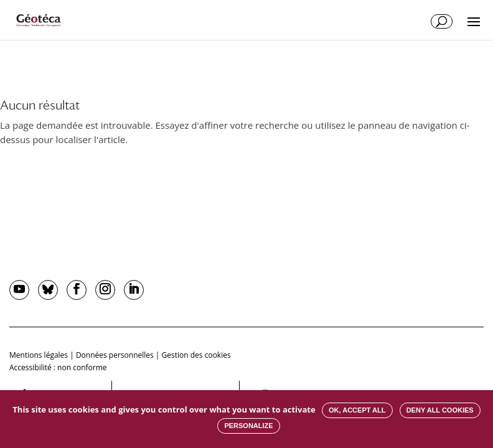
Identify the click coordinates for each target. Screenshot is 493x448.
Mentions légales (39, 355)
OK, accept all (357, 410)
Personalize (248, 426)
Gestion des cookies (196, 355)
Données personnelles (115, 355)
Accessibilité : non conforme (58, 367)
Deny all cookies (440, 410)
